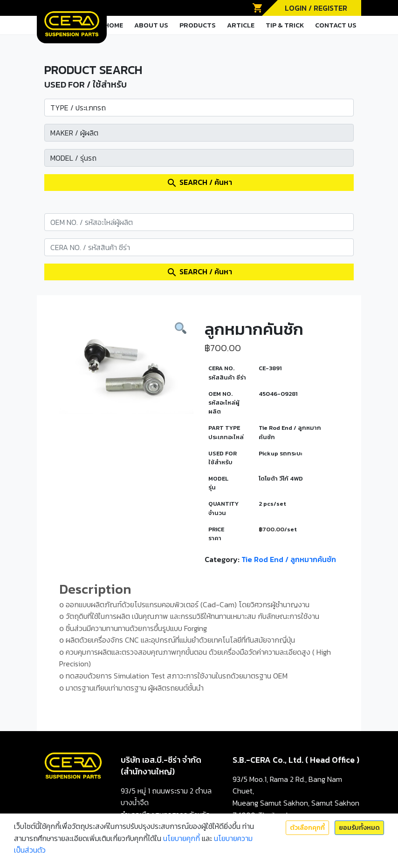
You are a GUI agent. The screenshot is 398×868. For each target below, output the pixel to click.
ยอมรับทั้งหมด (359, 828)
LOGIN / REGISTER (316, 8)
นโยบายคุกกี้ (182, 838)
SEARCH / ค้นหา (199, 183)
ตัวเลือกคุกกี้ (307, 828)
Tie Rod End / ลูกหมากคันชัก (289, 559)
